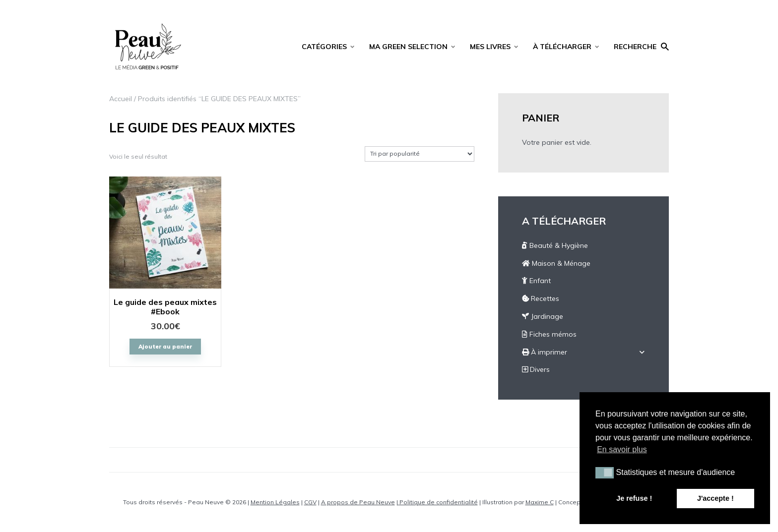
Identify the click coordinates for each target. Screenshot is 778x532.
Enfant (536, 281)
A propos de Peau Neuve (358, 502)
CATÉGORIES (324, 47)
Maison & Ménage (556, 263)
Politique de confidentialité (438, 502)
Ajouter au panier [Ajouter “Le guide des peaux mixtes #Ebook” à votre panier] (165, 347)
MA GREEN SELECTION (408, 47)
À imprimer (545, 352)
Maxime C (540, 502)
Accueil (121, 99)
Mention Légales (275, 502)
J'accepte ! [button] (715, 498)
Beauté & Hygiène (555, 245)
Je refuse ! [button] (634, 498)
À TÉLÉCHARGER (562, 47)
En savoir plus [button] (622, 449)
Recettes (541, 298)
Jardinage (543, 316)
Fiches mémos (549, 334)
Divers (536, 369)
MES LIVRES (490, 47)
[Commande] (420, 154)
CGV (310, 502)
